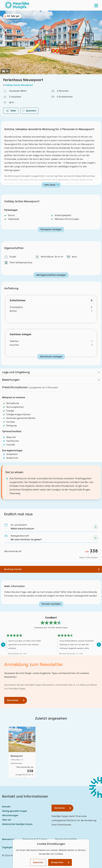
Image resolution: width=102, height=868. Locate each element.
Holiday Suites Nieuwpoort (19, 85)
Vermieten (59, 808)
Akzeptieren (57, 862)
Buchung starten (13, 569)
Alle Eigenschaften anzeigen (51, 275)
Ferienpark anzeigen (51, 229)
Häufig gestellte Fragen (15, 811)
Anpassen (38, 862)
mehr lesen (50, 185)
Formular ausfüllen (51, 604)
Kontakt (6, 807)
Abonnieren (13, 700)
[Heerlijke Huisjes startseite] (17, 5)
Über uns (7, 820)
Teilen (11, 111)
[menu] (96, 5)
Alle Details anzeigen (51, 357)
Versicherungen (10, 815)
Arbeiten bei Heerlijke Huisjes (17, 824)
